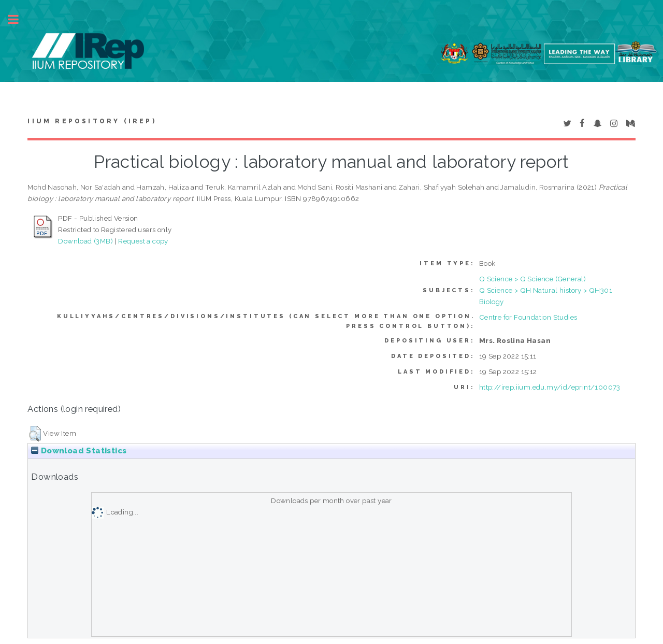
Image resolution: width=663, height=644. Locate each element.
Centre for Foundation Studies (528, 317)
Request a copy (143, 241)
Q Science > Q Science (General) (532, 279)
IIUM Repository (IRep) (92, 121)
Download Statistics (79, 451)
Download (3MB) (85, 241)
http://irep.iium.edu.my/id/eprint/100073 (550, 387)
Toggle (19, 19)
